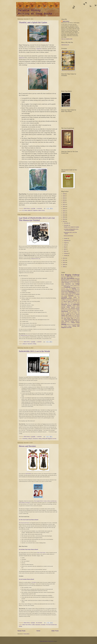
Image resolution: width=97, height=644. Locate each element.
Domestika (63, 289)
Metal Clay (77, 302)
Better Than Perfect (41, 553)
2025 (64, 196)
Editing (78, 289)
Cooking (75, 285)
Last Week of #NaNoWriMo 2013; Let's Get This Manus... (71, 230)
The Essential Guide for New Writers (72, 317)
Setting (78, 310)
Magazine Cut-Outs (66, 299)
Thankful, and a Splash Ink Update (33, 22)
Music (78, 303)
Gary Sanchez (77, 292)
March (66, 251)
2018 (64, 211)
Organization (76, 304)
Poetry (68, 307)
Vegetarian (35, 210)
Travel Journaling (72, 320)
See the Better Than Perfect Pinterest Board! (29, 549)
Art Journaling (69, 278)
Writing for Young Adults (72, 325)
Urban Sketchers (65, 321)
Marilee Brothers (69, 300)
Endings (67, 290)
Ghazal (67, 293)
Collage (77, 284)
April (65, 249)
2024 (64, 198)
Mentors (73, 302)
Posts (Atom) (26, 634)
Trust (78, 320)
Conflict (33, 625)
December (66, 223)
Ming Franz (70, 303)
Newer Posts (21, 631)
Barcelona (64, 280)
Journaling (64, 297)
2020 (64, 206)
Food (78, 290)
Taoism (73, 316)
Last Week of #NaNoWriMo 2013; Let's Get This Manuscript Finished (37, 219)
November (66, 225)
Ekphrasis (63, 290)
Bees (70, 280)
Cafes (78, 283)
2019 (64, 209)
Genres (63, 293)
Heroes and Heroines (27, 446)
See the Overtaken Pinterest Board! (27, 579)
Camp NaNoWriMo (66, 284)
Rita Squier (64, 310)
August (66, 243)
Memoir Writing (67, 302)
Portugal (78, 307)
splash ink (21, 58)
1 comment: (39, 342)
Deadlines (78, 287)
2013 (64, 221)
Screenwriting (69, 310)
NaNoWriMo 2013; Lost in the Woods (34, 351)
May (65, 247)
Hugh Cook (74, 294)
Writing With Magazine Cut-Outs (49, 439)
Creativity (67, 287)
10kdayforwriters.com (36, 259)
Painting (69, 306)
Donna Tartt (68, 289)
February (66, 253)
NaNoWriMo (28, 474)
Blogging (69, 281)
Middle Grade (64, 303)
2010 (64, 262)
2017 (64, 213)
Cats (73, 284)
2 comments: (39, 208)
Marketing (75, 300)
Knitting (70, 297)
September (67, 241)
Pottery (26, 210)
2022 (64, 202)
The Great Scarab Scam (24, 523)
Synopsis (78, 314)
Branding (67, 283)
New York (70, 304)
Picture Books (76, 306)
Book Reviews (74, 281)
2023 (64, 200)
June (65, 245)
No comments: (39, 623)
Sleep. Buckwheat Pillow (74, 311)
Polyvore (73, 307)
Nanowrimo (30, 344)
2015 (64, 217)
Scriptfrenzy (74, 310)
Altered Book (70, 276)
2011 (64, 260)
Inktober (78, 294)
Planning (63, 307)
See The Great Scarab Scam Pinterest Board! (29, 520)
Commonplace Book (65, 285)
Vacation (72, 321)
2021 (64, 204)
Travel (66, 320)
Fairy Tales (75, 290)
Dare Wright (73, 287)
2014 (64, 219)
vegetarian (39, 49)
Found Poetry (64, 292)
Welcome (69, 323)
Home (38, 631)
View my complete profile (67, 39)
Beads (68, 280)
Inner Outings (64, 296)
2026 (64, 194)
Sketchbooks (65, 311)
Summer (74, 314)
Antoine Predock (76, 276)
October (66, 239)
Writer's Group (41, 210)
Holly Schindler (68, 294)
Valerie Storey (66, 21)
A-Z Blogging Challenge (70, 275)
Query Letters (68, 309)
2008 (64, 267)
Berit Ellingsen (74, 280)
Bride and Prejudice (73, 283)
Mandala (74, 299)
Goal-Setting (72, 293)
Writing (35, 344)
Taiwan (63, 316)
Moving (75, 303)
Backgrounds (77, 278)
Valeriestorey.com (65, 45)
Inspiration (71, 296)
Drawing (74, 289)
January (66, 256)
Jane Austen (77, 296)
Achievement (64, 276)
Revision (78, 309)
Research (73, 309)
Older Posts (55, 631)
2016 (64, 215)
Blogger (55, 641)
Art (23, 210)
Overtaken (34, 582)
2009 (64, 265)
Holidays (63, 294)
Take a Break (68, 316)
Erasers (71, 290)
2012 (64, 258)
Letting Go (25, 344)
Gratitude (78, 293)
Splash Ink (30, 210)
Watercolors (64, 323)
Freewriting (25, 439)
